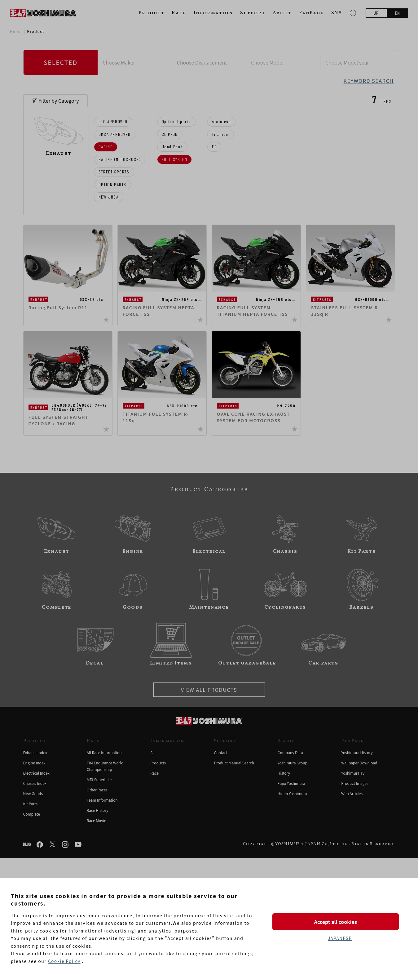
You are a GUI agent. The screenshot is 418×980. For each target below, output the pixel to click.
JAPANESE (340, 939)
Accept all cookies (340, 921)
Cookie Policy (65, 961)
